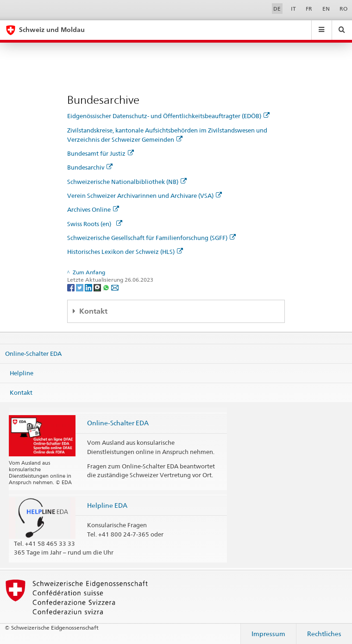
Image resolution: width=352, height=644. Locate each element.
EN (326, 9)
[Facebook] (72, 287)
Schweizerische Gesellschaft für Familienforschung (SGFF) (151, 238)
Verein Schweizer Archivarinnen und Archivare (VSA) (145, 196)
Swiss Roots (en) (95, 224)
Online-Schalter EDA (33, 354)
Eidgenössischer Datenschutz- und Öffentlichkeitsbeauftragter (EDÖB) (168, 116)
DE (277, 9)
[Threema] (98, 287)
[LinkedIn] (89, 287)
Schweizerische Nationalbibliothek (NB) (127, 182)
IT (293, 9)
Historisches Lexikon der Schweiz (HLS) (125, 252)
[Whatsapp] (107, 287)
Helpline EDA (107, 505)
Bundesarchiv (90, 167)
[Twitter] (80, 287)
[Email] (115, 287)
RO (343, 9)
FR (309, 9)
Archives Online (93, 209)
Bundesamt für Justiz (101, 153)
